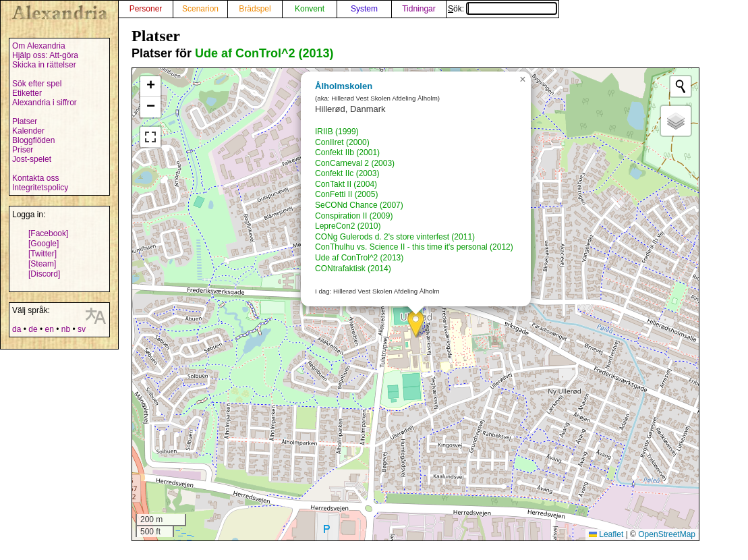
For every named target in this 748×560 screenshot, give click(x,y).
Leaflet (606, 534)
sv (82, 329)
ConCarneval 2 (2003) (355, 163)
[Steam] (42, 264)
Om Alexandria (39, 46)
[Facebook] (48, 233)
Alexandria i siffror (45, 103)
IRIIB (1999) (337, 132)
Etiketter (27, 93)
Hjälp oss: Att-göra (45, 55)
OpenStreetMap (667, 534)
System (364, 9)
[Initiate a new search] (681, 86)
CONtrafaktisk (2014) (353, 269)
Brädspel (255, 9)
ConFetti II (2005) (346, 194)
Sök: (502, 9)
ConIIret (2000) (342, 142)
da (17, 329)
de (33, 329)
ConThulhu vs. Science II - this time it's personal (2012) (414, 247)
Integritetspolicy (40, 188)
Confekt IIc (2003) (347, 173)
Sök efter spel (37, 84)
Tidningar (419, 9)
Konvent (310, 9)
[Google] (44, 244)
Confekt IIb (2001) (347, 152)
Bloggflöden (33, 140)
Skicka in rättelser (44, 65)
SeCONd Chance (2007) (359, 205)
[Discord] (44, 274)
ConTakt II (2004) (346, 184)
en (49, 329)
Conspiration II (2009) (354, 216)
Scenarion (200, 9)
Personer (146, 9)
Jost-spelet (32, 159)
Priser (23, 150)
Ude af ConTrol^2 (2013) (264, 53)
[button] (416, 324)
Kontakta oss (35, 178)
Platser (25, 121)
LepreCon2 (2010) (348, 226)
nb (66, 329)
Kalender (28, 131)
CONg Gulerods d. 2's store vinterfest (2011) (395, 237)
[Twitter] (42, 254)
